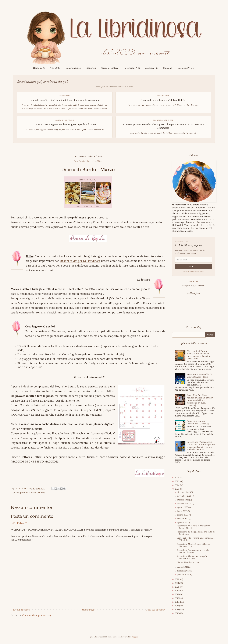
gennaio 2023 (183, 575)
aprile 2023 (24, 493)
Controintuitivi (73, 68)
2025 (177, 481)
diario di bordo (38, 493)
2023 (177, 489)
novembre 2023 (184, 496)
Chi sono (168, 68)
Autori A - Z (151, 68)
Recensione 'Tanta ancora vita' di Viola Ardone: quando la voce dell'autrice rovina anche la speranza (201, 446)
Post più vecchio (155, 610)
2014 (177, 610)
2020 (177, 587)
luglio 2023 (182, 511)
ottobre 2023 (183, 500)
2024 (177, 485)
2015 (177, 606)
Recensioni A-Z (132, 68)
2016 (177, 602)
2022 (177, 579)
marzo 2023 (183, 567)
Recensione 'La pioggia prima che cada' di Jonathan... (196, 533)
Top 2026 (55, 68)
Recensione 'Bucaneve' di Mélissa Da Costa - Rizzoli (193, 527)
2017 (177, 598)
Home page (39, 68)
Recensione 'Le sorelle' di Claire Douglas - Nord (199, 376)
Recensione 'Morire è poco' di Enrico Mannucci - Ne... (194, 545)
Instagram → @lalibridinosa (194, 285)
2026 (177, 478)
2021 (177, 583)
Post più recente (21, 610)
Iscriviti (194, 266)
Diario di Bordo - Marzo (188, 562)
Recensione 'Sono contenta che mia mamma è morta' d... (193, 551)
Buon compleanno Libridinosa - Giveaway (198, 422)
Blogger (135, 637)
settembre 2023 (184, 504)
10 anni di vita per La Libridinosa (80, 261)
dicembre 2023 (184, 492)
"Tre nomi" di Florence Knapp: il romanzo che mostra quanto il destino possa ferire (199, 355)
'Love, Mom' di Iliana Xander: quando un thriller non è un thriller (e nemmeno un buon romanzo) (200, 400)
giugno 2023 (183, 515)
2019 (177, 591)
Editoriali (91, 68)
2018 (177, 594)
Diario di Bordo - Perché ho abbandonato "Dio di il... (196, 539)
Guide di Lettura (110, 68)
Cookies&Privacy (186, 68)
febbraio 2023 (184, 571)
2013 (177, 613)
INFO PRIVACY (19, 523)
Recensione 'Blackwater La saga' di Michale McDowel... (192, 557)
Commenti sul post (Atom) (36, 615)
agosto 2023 (183, 507)
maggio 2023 (183, 519)
